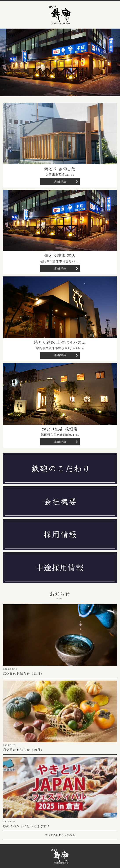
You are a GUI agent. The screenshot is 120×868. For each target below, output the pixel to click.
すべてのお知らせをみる (60, 835)
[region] (60, 62)
